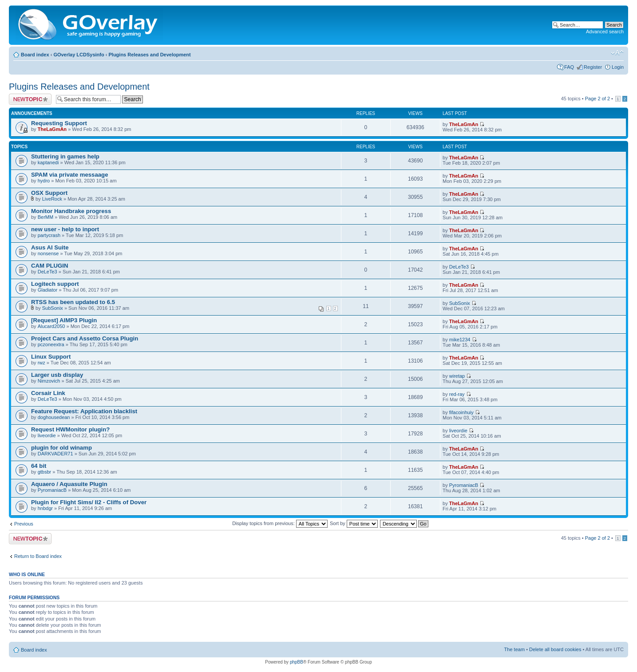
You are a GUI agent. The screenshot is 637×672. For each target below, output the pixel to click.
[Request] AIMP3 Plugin (64, 320)
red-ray (457, 394)
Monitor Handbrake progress (71, 211)
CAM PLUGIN (50, 266)
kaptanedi (48, 162)
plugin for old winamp (61, 448)
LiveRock (52, 199)
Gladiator (48, 290)
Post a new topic (30, 99)
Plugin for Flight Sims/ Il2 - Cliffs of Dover (89, 502)
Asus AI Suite (50, 247)
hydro (44, 181)
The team (514, 649)
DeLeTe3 (47, 272)
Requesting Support (59, 123)
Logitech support (55, 284)
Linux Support (51, 357)
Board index (35, 55)
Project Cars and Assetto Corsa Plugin (85, 338)
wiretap (457, 376)
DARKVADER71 (55, 454)
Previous (24, 524)
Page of (597, 99)
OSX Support (49, 193)
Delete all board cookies (555, 649)
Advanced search (605, 32)
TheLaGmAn (52, 129)
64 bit (39, 466)
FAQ (569, 67)
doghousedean (54, 417)
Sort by (354, 523)
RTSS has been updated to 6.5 (73, 302)
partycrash (49, 235)
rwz (42, 363)
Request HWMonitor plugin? (70, 429)
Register (593, 67)
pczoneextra (51, 344)
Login (618, 67)
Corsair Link (48, 393)
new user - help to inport (65, 229)
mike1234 (460, 340)
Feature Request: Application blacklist (84, 411)
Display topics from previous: (280, 523)
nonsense (48, 253)
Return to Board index (38, 556)
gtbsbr (45, 472)
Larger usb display (57, 375)
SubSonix (53, 308)
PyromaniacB (52, 490)
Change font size (617, 53)
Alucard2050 (51, 326)
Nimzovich (49, 381)
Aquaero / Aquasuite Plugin (69, 484)
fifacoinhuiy (461, 412)
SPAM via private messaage (69, 175)
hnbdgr (45, 508)
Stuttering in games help (65, 156)
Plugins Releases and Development (150, 55)
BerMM (45, 217)
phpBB (297, 662)
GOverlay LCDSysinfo (79, 55)
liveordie (47, 435)
